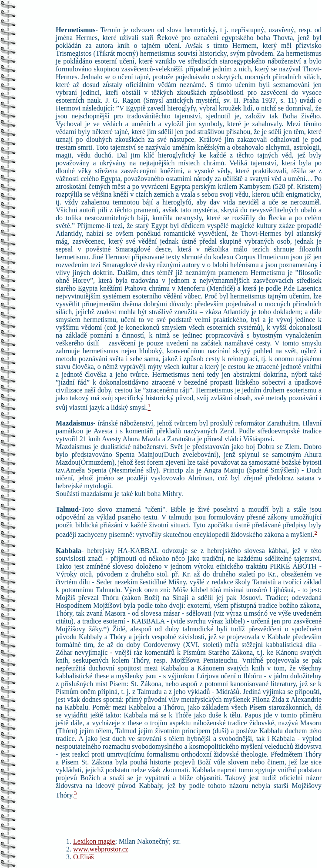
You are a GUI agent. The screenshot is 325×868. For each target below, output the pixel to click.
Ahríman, (201, 478)
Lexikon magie (94, 841)
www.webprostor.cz (101, 849)
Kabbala (69, 551)
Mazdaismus (74, 423)
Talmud (67, 509)
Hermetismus (76, 30)
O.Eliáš (84, 857)
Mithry (171, 494)
